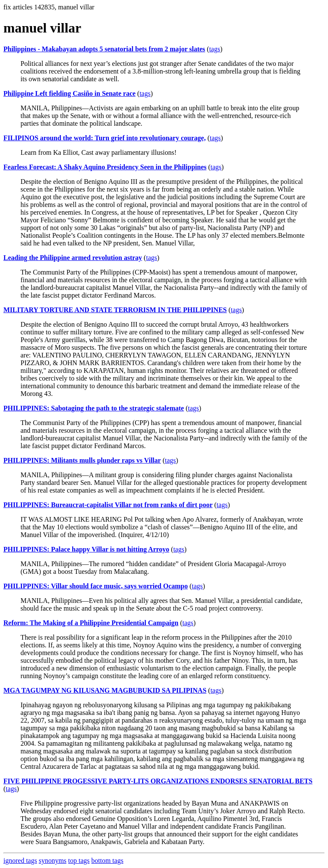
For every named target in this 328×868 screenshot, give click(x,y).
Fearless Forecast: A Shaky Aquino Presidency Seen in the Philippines (105, 167)
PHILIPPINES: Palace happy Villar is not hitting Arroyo (86, 549)
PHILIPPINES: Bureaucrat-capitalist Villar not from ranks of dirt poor (108, 505)
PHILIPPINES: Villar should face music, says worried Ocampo (96, 586)
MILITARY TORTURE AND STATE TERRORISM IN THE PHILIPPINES (115, 310)
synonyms (53, 861)
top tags (79, 861)
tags (215, 49)
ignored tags (20, 861)
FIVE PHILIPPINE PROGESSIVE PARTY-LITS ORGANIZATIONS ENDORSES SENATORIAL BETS (158, 781)
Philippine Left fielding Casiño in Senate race (69, 93)
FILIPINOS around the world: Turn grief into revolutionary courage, (105, 138)
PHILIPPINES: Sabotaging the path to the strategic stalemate (94, 408)
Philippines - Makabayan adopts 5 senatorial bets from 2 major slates (104, 49)
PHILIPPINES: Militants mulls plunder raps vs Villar (82, 460)
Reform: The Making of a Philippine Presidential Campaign (91, 623)
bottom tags (107, 861)
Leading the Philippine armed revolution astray (73, 258)
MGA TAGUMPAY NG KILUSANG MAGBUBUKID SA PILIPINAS (105, 690)
